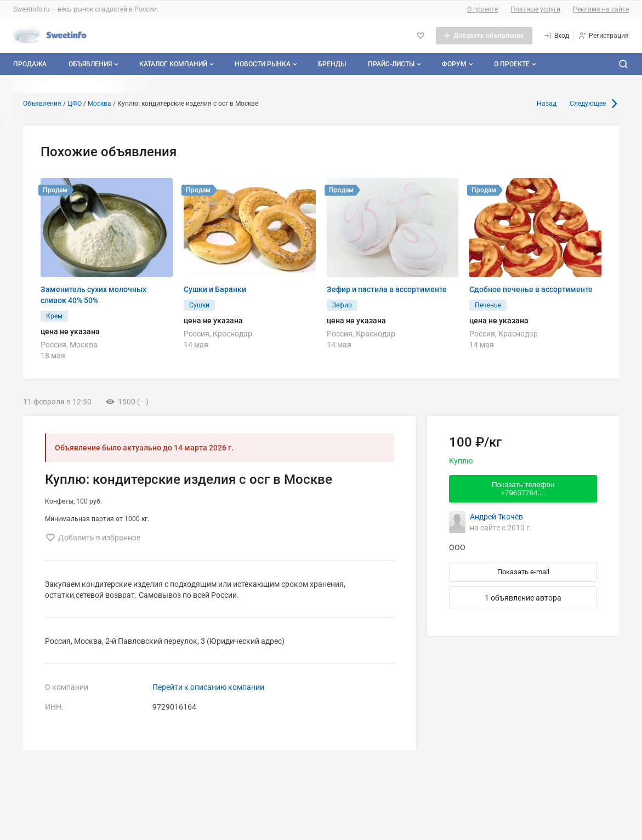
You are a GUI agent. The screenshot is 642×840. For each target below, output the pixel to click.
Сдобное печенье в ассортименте (531, 289)
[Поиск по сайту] (623, 64)
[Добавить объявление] (484, 36)
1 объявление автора (523, 598)
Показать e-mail (523, 572)
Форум (459, 64)
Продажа (30, 64)
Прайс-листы (396, 64)
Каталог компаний (178, 64)
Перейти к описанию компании (208, 687)
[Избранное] (421, 36)
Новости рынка (267, 64)
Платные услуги (535, 9)
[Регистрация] (603, 36)
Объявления (95, 64)
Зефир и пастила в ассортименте (387, 289)
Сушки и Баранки (215, 289)
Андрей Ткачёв (496, 517)
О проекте (482, 9)
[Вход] (556, 36)
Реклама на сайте (601, 9)
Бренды (332, 64)
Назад (547, 104)
